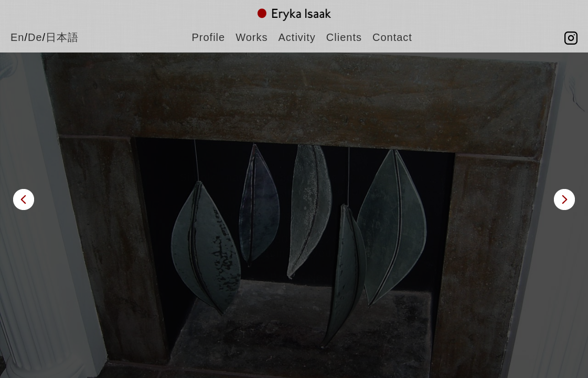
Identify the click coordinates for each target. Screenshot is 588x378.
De (35, 37)
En (17, 37)
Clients (344, 37)
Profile (209, 37)
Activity (297, 37)
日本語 (62, 37)
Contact (392, 37)
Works (252, 37)
